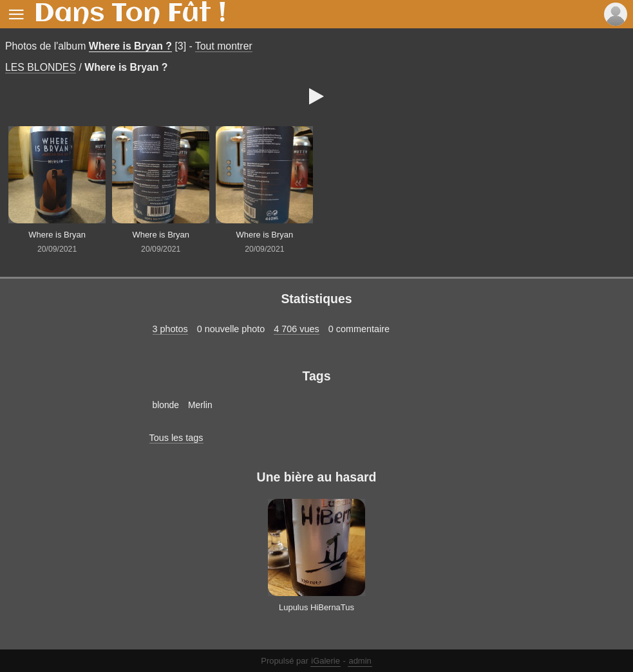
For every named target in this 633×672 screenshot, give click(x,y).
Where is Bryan (57, 235)
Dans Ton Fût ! (130, 14)
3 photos (170, 329)
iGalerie (326, 661)
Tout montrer (224, 46)
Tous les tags (176, 438)
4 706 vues (296, 329)
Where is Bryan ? (130, 46)
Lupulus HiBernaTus (316, 607)
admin (360, 661)
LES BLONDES (41, 67)
